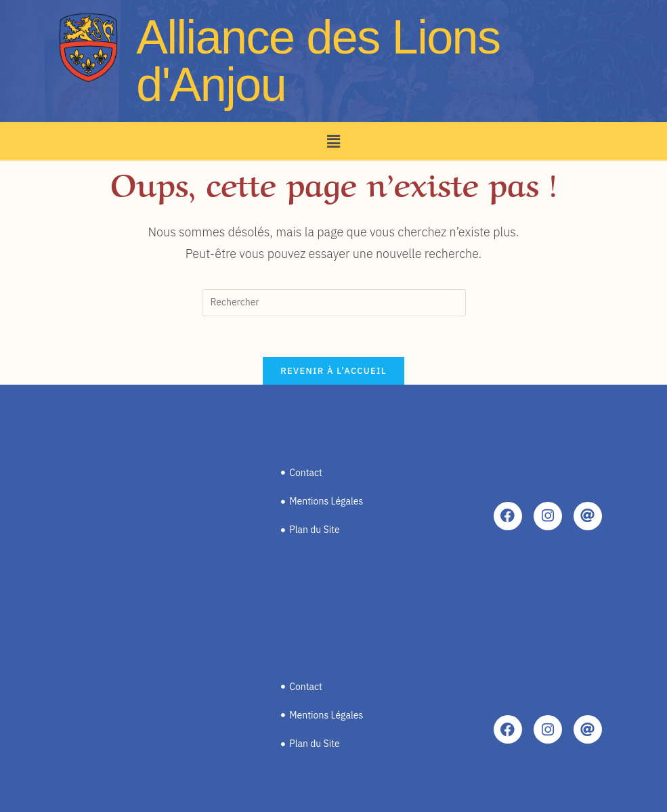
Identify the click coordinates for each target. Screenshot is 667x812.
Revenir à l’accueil (333, 371)
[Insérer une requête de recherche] (334, 303)
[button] (333, 141)
